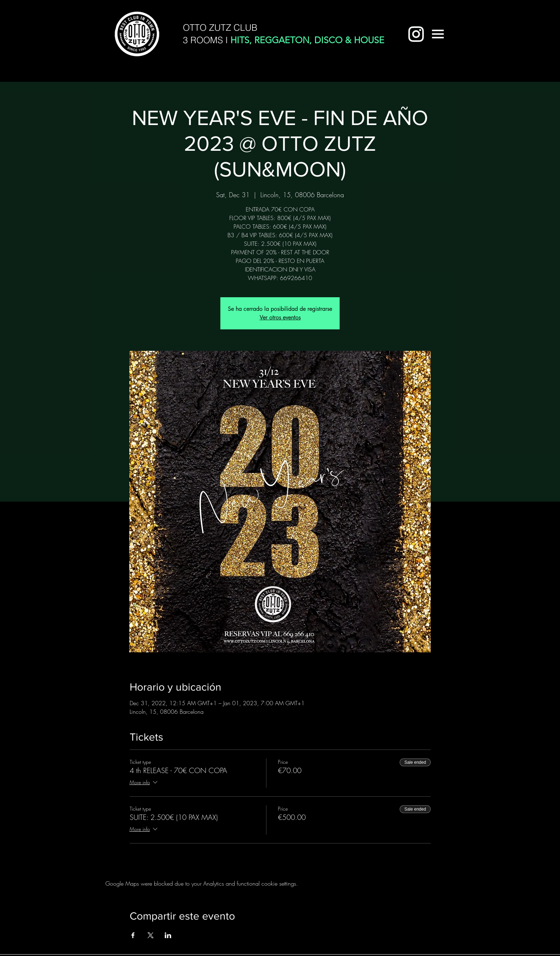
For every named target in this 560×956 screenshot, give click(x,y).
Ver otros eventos (280, 317)
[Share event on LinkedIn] (168, 935)
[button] (438, 34)
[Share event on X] (151, 935)
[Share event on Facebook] (133, 935)
